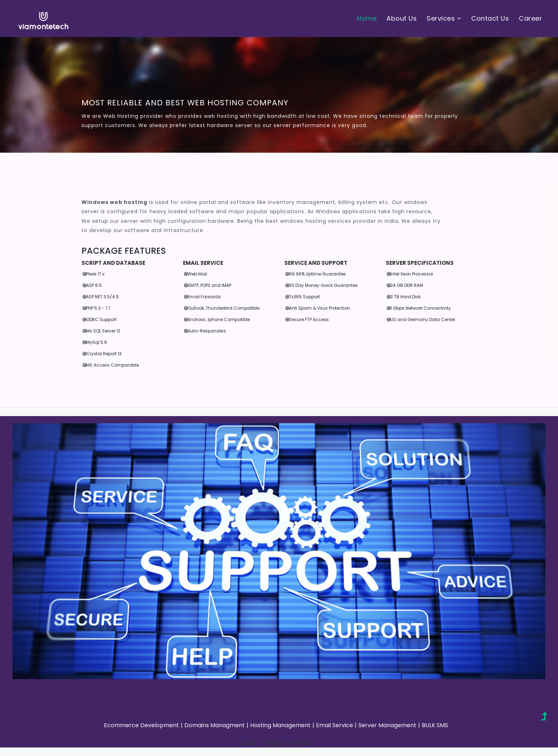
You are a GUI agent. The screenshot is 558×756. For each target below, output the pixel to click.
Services (444, 18)
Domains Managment (215, 725)
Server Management (387, 725)
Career (530, 18)
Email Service (335, 725)
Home (367, 18)
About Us (402, 18)
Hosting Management (280, 725)
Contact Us (490, 18)
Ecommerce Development (141, 725)
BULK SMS (435, 725)
